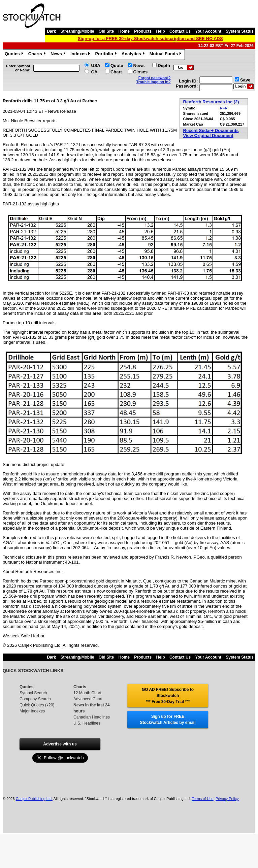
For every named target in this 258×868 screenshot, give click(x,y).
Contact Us (180, 31)
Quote (117, 65)
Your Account (208, 31)
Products (143, 31)
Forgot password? (155, 78)
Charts (38, 55)
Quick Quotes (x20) (37, 705)
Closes (141, 72)
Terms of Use (203, 799)
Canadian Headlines (92, 717)
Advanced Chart (88, 699)
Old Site (106, 31)
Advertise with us (60, 744)
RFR (224, 108)
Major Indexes (32, 711)
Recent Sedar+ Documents (211, 130)
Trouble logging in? (154, 82)
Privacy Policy (227, 799)
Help (161, 31)
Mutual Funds (166, 55)
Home (124, 31)
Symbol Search (33, 693)
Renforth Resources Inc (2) (211, 102)
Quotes (15, 55)
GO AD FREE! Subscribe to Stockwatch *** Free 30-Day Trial (168, 696)
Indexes (81, 55)
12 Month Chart (87, 693)
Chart (116, 72)
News (59, 55)
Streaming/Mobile (77, 31)
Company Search (35, 699)
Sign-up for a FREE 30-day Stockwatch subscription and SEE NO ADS (150, 39)
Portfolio (106, 55)
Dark (51, 31)
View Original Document (208, 136)
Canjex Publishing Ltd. (34, 799)
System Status (240, 31)
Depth (164, 65)
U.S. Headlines (87, 723)
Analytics (134, 55)
